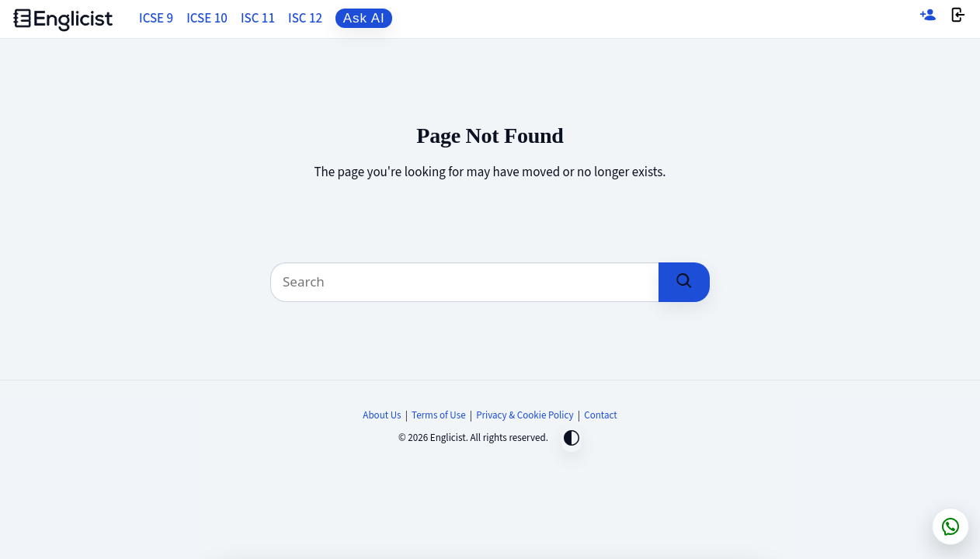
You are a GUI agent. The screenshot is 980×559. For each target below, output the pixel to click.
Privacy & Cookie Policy (525, 415)
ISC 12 (305, 19)
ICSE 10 (207, 19)
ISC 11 (258, 19)
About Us (382, 415)
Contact (600, 415)
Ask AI (364, 18)
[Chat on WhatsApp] (950, 526)
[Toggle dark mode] (572, 440)
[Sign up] (928, 19)
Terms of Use (439, 415)
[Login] (958, 19)
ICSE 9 (156, 19)
